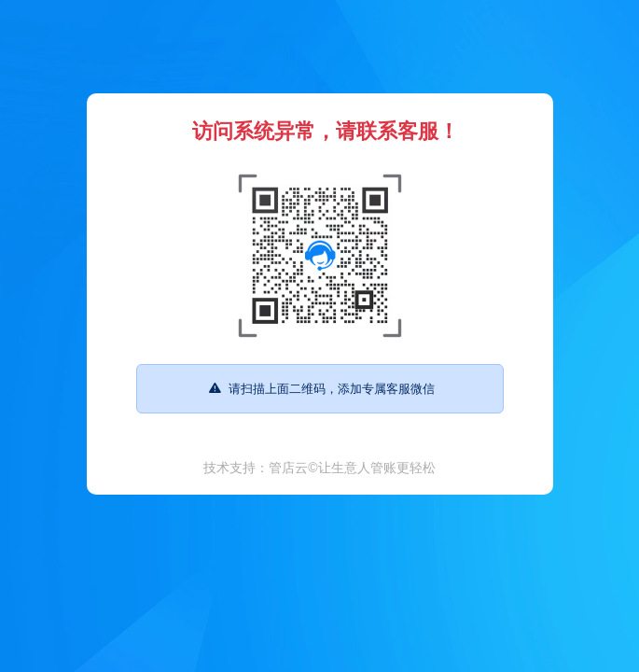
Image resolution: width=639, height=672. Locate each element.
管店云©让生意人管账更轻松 (352, 468)
